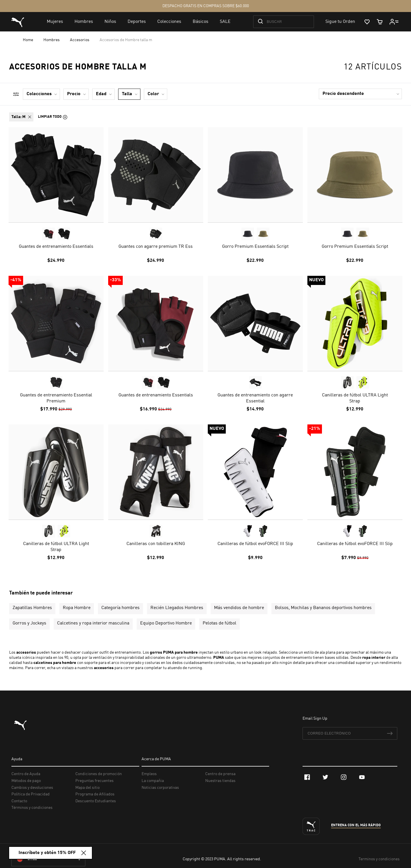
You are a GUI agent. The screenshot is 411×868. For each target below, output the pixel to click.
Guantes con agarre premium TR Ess (156, 247)
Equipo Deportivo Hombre (166, 623)
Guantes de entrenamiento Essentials (56, 247)
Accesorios (80, 40)
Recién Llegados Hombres (177, 608)
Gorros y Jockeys (29, 623)
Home (28, 40)
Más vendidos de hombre (239, 608)
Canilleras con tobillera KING (156, 544)
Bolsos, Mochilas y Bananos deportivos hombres (323, 608)
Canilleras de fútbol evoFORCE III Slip (255, 544)
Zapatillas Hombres (32, 608)
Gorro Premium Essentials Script (255, 247)
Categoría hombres (120, 608)
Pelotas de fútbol (219, 623)
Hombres (52, 40)
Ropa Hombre (77, 608)
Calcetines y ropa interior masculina (93, 623)
